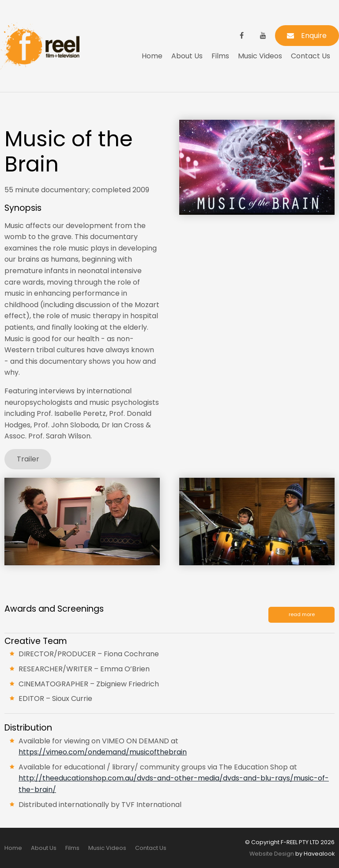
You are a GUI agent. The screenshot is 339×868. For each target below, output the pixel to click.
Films (220, 56)
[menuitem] (13, 848)
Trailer (28, 459)
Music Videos (260, 56)
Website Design (272, 854)
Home (152, 56)
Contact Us (311, 56)
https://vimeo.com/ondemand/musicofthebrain (103, 752)
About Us (187, 56)
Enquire (314, 36)
